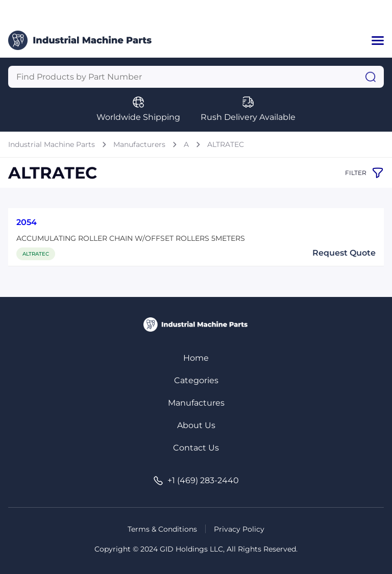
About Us (196, 425)
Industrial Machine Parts (52, 144)
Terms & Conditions (162, 529)
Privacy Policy (239, 529)
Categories (196, 380)
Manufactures (196, 403)
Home (196, 358)
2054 (27, 222)
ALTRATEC (226, 144)
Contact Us (196, 448)
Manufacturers (139, 144)
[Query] (196, 77)
